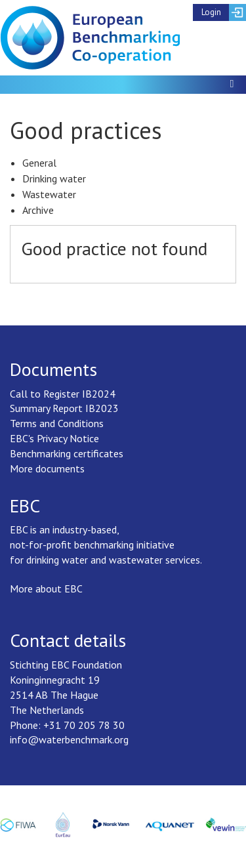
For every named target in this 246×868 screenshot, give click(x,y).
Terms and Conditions (57, 423)
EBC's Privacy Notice (54, 438)
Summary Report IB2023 (64, 408)
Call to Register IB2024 (63, 394)
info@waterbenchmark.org (69, 739)
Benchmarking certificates (67, 453)
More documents (47, 468)
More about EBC (46, 589)
